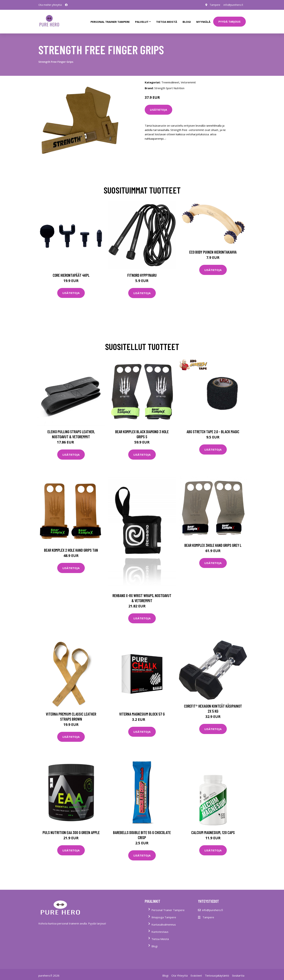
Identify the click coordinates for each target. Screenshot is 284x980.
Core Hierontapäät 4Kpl (71, 273)
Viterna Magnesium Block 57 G (142, 712)
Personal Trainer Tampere (168, 908)
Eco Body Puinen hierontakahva (213, 250)
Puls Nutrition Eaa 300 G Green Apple (71, 831)
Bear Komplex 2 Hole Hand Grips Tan (71, 548)
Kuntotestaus (160, 930)
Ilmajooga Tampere (164, 915)
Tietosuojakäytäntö (217, 973)
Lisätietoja (158, 108)
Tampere (214, 5)
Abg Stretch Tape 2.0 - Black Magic (213, 430)
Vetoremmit (188, 80)
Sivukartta (238, 973)
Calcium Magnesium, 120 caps (213, 831)
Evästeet (196, 973)
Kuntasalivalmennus (164, 922)
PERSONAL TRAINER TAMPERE (110, 21)
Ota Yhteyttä (179, 973)
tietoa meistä (167, 21)
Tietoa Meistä (160, 937)
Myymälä (203, 21)
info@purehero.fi (233, 5)
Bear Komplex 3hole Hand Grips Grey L (213, 543)
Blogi (187, 21)
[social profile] (66, 5)
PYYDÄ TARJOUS (229, 21)
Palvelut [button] (142, 21)
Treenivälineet (170, 80)
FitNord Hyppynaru (142, 273)
